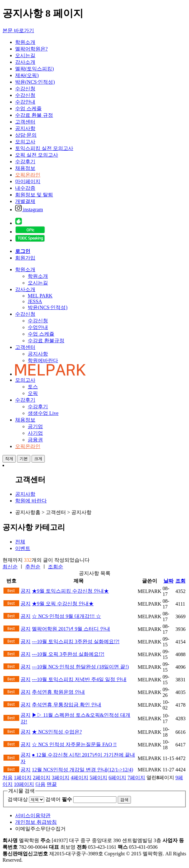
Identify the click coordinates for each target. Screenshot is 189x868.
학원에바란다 (43, 360)
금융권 (35, 440)
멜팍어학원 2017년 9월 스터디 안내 (71, 629)
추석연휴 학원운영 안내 (58, 692)
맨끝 (52, 784)
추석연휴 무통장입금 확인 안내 (67, 705)
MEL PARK (40, 296)
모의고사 (25, 142)
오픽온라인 (28, 175)
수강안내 (25, 102)
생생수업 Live (43, 413)
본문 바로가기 (18, 30)
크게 (38, 459)
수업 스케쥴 (41, 334)
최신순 (10, 567)
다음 (40, 784)
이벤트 (23, 548)
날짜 (168, 581)
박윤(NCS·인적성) (35, 82)
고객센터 (25, 122)
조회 (180, 581)
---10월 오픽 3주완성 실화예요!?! (68, 654)
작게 (9, 459)
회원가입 (25, 258)
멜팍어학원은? (31, 49)
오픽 (33, 393)
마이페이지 (28, 181)
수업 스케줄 (28, 108)
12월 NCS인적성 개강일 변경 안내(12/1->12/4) (83, 770)
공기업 (35, 426)
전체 (20, 542)
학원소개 (25, 42)
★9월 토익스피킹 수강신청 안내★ (70, 591)
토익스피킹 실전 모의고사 (44, 148)
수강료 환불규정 (46, 341)
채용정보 (25, 168)
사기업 (35, 433)
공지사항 (25, 128)
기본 (24, 459)
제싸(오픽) (27, 75)
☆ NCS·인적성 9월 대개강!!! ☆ (66, 616)
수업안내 (38, 327)
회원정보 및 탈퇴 (34, 195)
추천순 (33, 567)
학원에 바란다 (31, 501)
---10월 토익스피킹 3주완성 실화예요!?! (76, 641)
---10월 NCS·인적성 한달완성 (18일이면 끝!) (80, 667)
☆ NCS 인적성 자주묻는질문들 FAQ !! (74, 744)
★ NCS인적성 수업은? (57, 732)
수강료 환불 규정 (34, 115)
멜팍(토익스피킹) (35, 69)
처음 (8, 778)
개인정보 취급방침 (36, 822)
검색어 (59, 799)
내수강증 (25, 188)
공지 (26, 591)
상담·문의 (26, 135)
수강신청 (25, 89)
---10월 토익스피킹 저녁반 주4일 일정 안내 (79, 679)
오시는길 (25, 55)
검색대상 (18, 799)
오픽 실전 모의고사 (37, 155)
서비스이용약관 (33, 815)
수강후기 (25, 162)
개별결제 (25, 201)
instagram (29, 210)
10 (24, 784)
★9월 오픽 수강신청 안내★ (63, 604)
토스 (33, 387)
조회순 (56, 567)
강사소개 (25, 62)
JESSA (35, 301)
